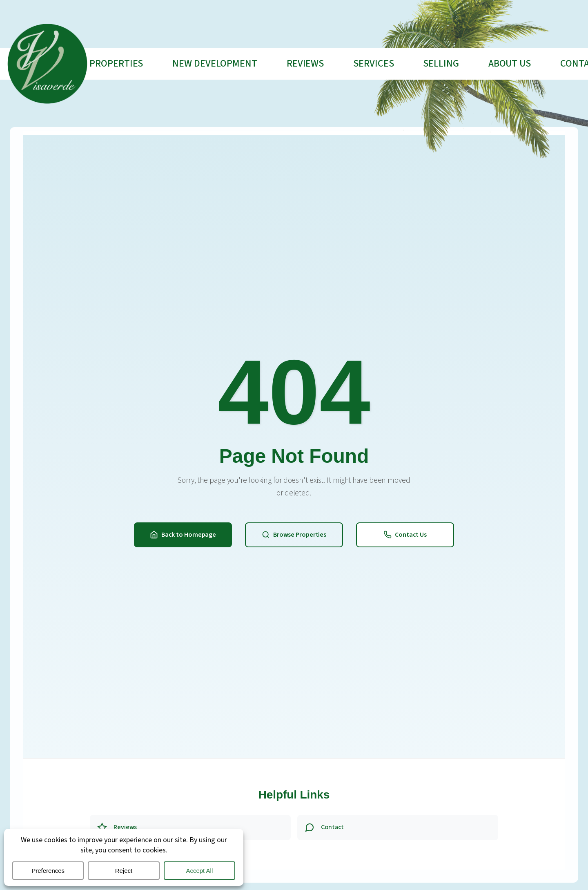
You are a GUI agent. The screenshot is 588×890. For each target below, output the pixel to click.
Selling (441, 64)
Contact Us (405, 535)
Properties (116, 64)
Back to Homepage (183, 535)
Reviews (305, 64)
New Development (215, 64)
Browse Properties (294, 535)
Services (373, 64)
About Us (510, 64)
